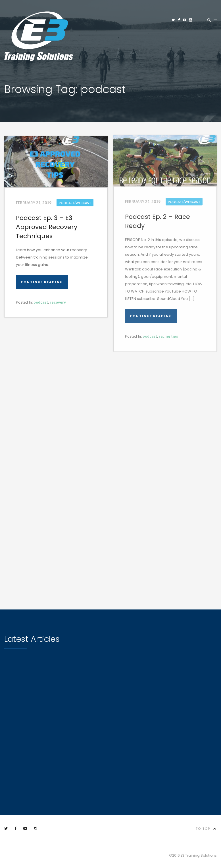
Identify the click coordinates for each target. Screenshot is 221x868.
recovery (58, 302)
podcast (41, 302)
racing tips (168, 336)
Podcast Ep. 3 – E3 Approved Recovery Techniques (47, 227)
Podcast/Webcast (75, 203)
